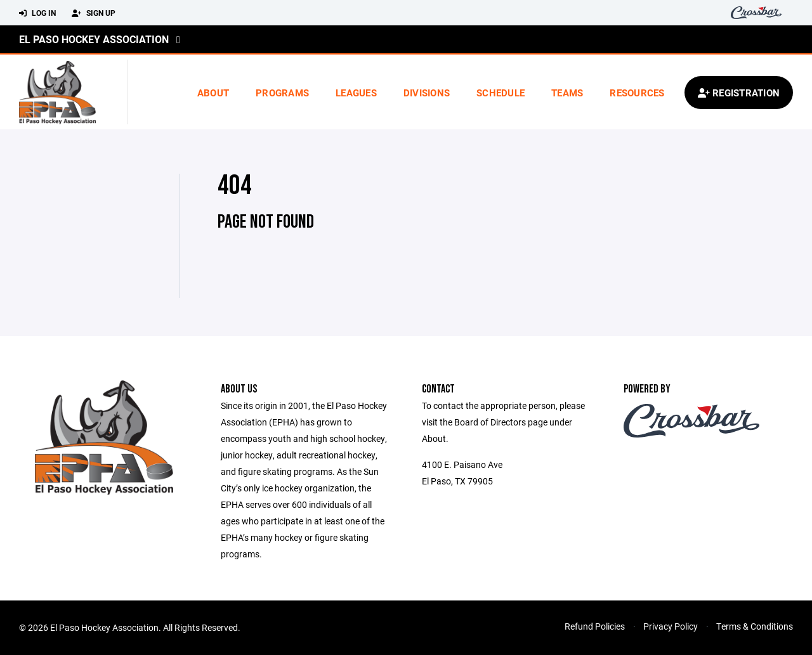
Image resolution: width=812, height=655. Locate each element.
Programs (282, 93)
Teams (567, 93)
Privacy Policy (671, 626)
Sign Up (94, 13)
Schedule (501, 93)
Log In (37, 13)
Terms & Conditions (755, 626)
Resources (637, 93)
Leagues (356, 93)
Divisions (427, 93)
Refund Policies (595, 626)
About (213, 93)
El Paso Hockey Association (94, 39)
